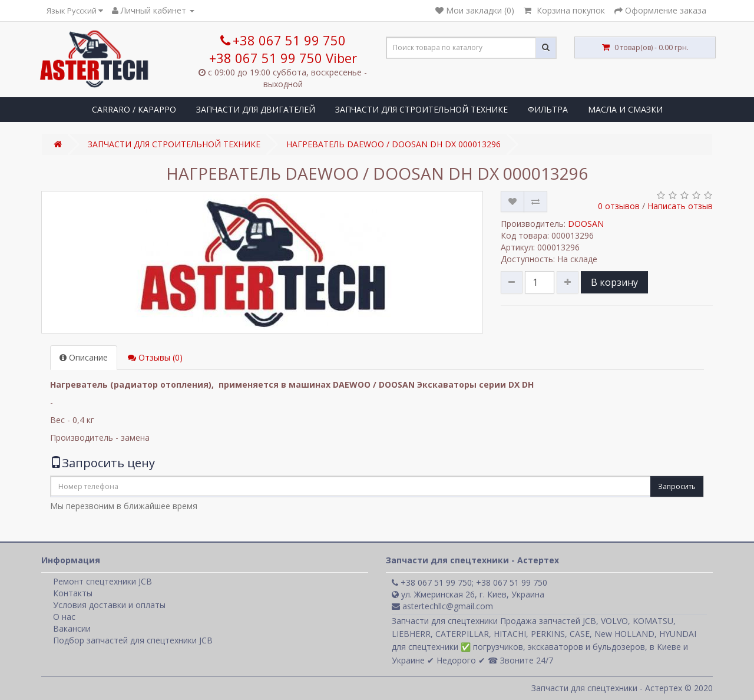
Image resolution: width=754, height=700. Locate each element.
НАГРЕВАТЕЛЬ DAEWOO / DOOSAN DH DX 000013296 (393, 144)
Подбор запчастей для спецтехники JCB (133, 640)
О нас (64, 617)
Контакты (73, 593)
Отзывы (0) (155, 357)
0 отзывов (619, 206)
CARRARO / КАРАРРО (134, 109)
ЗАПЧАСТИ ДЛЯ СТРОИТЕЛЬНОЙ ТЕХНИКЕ (421, 109)
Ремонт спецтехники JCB (102, 581)
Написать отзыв (680, 206)
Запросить (677, 486)
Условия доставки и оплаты (109, 605)
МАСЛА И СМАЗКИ (625, 109)
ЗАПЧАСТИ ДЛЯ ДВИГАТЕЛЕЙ (256, 109)
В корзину (614, 282)
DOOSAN (586, 224)
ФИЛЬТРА (548, 109)
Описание (84, 357)
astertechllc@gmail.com (442, 606)
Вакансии (72, 628)
